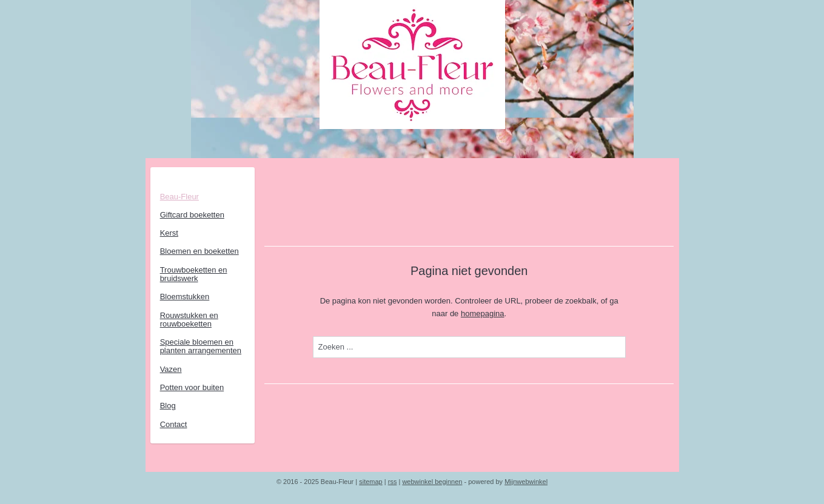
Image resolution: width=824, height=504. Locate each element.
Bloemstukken (185, 297)
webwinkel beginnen (432, 482)
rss (393, 482)
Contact (174, 424)
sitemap (371, 482)
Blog (168, 406)
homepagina (483, 313)
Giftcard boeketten (192, 215)
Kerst (169, 233)
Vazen (171, 369)
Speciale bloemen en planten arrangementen (201, 346)
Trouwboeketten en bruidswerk (194, 274)
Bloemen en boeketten (199, 251)
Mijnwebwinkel (526, 482)
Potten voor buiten (192, 387)
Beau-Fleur (179, 197)
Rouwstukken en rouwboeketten (189, 320)
